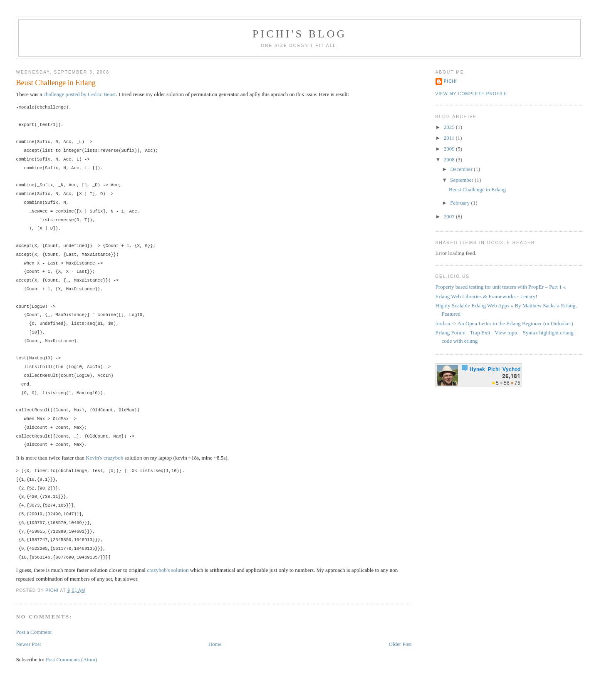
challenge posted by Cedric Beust (79, 94)
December (462, 169)
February (460, 203)
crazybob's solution (168, 570)
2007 (450, 216)
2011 (450, 138)
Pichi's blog (300, 34)
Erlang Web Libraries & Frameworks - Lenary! (486, 296)
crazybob (114, 458)
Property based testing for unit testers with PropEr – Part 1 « (501, 287)
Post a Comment (34, 632)
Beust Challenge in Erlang (477, 189)
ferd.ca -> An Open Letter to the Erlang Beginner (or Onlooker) (504, 323)
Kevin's (94, 458)
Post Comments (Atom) (72, 659)
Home (215, 644)
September (462, 180)
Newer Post (28, 644)
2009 (450, 149)
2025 (450, 127)
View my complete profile (472, 94)
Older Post (400, 644)
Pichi (450, 81)
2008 (450, 160)
